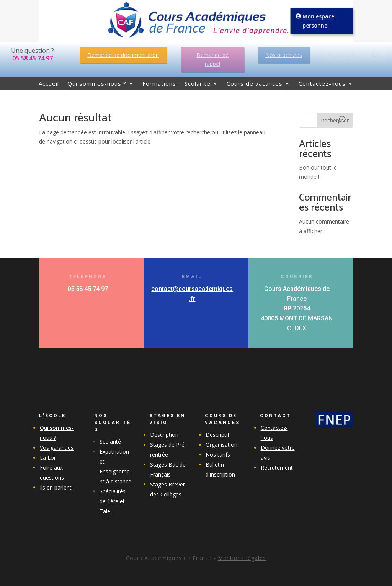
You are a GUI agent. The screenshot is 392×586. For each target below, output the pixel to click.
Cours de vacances (255, 84)
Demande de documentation (123, 55)
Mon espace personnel (319, 21)
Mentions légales (242, 558)
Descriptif (217, 435)
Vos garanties (57, 448)
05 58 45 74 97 (33, 58)
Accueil (49, 84)
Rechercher (335, 120)
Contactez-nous (322, 84)
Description (164, 435)
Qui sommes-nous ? (97, 84)
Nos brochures (284, 55)
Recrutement (277, 468)
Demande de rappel (212, 60)
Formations (159, 84)
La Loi (47, 458)
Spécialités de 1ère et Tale (113, 501)
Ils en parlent (56, 487)
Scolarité (198, 84)
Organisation (221, 445)
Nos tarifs (218, 455)
